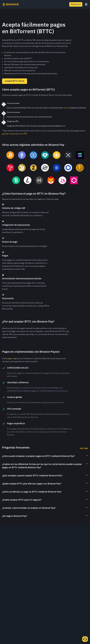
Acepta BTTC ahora (15, 81)
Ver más (84, 448)
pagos (10, 359)
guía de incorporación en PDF (15, 134)
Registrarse (76, 4)
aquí (65, 108)
